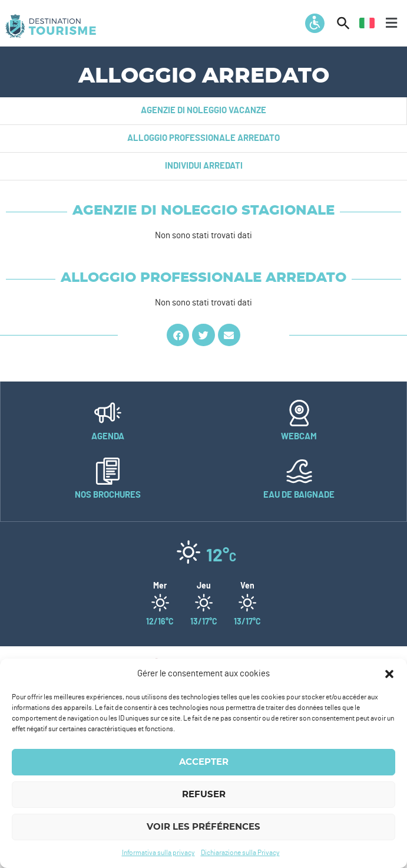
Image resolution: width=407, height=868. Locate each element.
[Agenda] (108, 413)
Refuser (204, 795)
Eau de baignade (299, 495)
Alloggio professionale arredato (203, 138)
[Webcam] (299, 413)
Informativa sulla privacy (158, 853)
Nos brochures (108, 495)
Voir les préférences (203, 827)
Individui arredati (204, 166)
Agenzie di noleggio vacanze (203, 111)
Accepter (204, 762)
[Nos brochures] (108, 471)
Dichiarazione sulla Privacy (240, 853)
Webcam (299, 437)
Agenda (108, 437)
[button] (389, 674)
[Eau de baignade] (299, 471)
